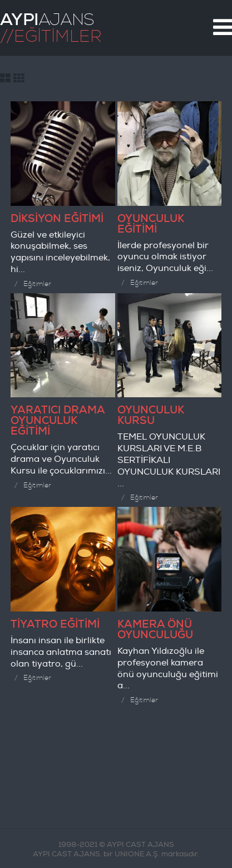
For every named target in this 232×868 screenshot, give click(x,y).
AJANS (47, 19)
